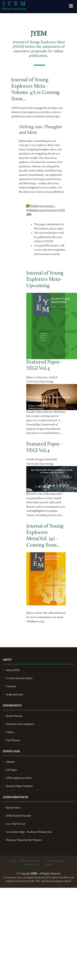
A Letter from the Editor (19, 678)
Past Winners (13, 740)
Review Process (14, 716)
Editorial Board (31, 864)
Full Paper (11, 770)
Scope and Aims (15, 695)
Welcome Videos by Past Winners (24, 840)
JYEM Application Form (19, 778)
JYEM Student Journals (18, 816)
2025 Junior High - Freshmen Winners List (29, 832)
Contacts (11, 687)
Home (13, 861)
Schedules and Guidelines (20, 724)
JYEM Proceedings (55, 861)
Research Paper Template (19, 786)
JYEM (16, 6)
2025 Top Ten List (16, 824)
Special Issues (13, 808)
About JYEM (13, 670)
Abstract (11, 762)
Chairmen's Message (30, 861)
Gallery (10, 732)
